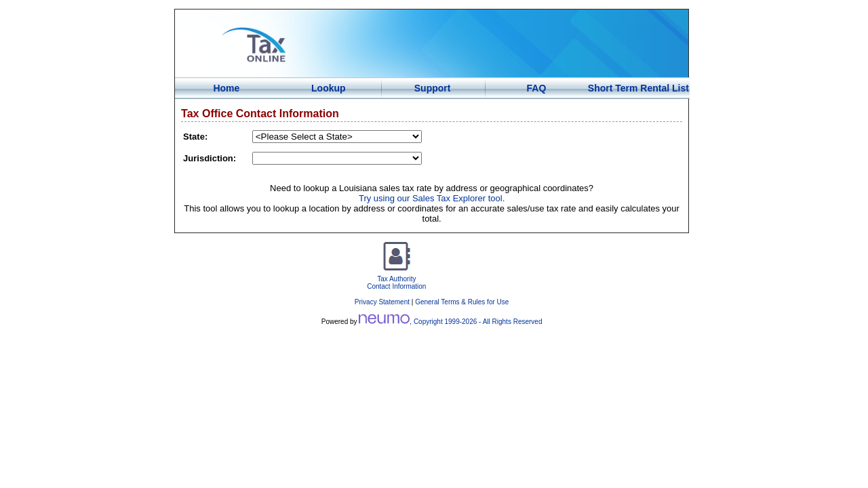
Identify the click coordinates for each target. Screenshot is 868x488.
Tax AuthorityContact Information (396, 279)
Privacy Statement (382, 302)
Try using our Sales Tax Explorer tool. (432, 198)
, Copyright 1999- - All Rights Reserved (450, 322)
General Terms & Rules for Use (462, 302)
